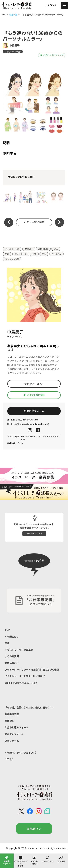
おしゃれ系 (56, 254)
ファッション (21, 254)
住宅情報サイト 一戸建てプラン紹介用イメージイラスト (26, 197)
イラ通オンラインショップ (20, 753)
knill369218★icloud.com (23, 420)
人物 (34, 254)
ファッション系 (12, 259)
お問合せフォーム (34, 411)
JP (48, 5)
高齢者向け (43, 249)
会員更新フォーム (14, 734)
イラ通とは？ (12, 637)
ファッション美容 (13, 51)
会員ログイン (34, 829)
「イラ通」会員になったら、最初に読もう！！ (29, 707)
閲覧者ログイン (7, 860)
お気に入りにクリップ (52, 55)
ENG (54, 5)
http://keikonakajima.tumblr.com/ (28, 424)
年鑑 (7, 643)
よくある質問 (12, 656)
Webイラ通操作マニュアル (21, 683)
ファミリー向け (12, 249)
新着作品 (61, 859)
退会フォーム (12, 741)
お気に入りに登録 (34, 395)
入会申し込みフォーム (17, 727)
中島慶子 (15, 45)
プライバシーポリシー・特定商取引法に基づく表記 (32, 670)
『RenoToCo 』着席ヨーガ (10, 197)
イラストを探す (34, 860)
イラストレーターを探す (20, 861)
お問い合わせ (12, 663)
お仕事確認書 (12, 714)
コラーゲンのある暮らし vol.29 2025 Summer (41, 197)
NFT (9, 759)
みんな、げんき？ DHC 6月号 (57, 197)
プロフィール (33, 384)
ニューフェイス (48, 859)
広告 (7, 254)
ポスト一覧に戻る (34, 222)
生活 (44, 254)
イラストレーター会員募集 (19, 650)
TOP (7, 630)
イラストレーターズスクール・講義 (25, 676)
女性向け (29, 249)
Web (56, 249)
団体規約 (9, 721)
